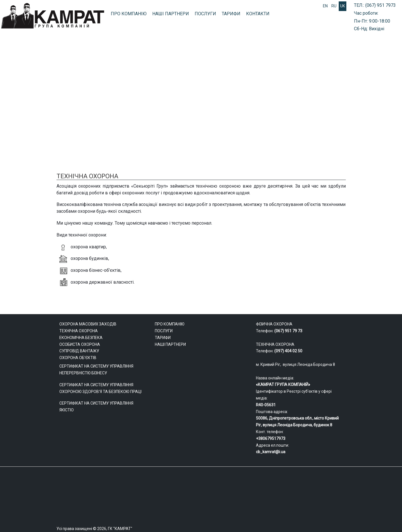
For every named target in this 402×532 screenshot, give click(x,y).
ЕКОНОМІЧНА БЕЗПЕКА (81, 338)
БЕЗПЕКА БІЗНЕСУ (305, 109)
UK (343, 6)
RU (334, 6)
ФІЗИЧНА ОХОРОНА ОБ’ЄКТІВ (42, 109)
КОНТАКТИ (258, 14)
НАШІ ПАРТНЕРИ (171, 14)
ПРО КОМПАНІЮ (129, 14)
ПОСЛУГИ (205, 14)
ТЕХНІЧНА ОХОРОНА (361, 109)
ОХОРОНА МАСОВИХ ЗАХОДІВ (179, 109)
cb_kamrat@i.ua (271, 452)
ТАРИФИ (231, 14)
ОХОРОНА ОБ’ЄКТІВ (78, 358)
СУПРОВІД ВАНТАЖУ (110, 109)
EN (325, 6)
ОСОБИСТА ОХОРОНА (248, 109)
